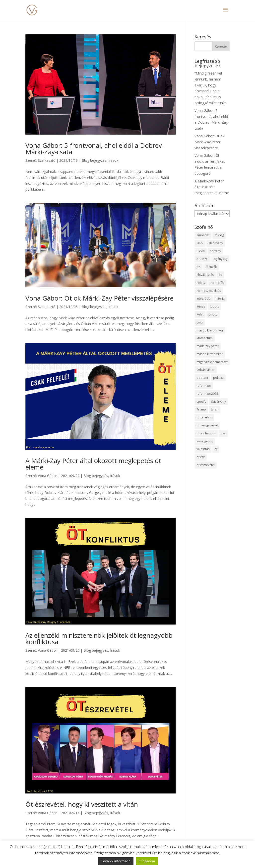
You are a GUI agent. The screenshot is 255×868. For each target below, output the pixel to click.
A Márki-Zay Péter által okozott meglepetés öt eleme (93, 464)
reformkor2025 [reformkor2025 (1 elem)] (207, 394)
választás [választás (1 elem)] (203, 449)
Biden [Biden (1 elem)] (201, 251)
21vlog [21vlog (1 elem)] (219, 235)
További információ (116, 861)
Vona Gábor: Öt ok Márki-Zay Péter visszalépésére (99, 298)
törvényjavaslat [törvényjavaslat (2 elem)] (207, 425)
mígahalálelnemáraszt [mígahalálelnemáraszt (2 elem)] (212, 362)
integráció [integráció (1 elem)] (204, 298)
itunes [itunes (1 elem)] (201, 306)
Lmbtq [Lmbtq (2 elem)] (213, 314)
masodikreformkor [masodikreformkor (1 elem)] (210, 330)
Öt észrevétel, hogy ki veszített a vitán (82, 804)
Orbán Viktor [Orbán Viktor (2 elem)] (206, 370)
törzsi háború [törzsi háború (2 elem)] (206, 433)
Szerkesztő (47, 160)
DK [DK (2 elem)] (198, 267)
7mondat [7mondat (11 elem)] (203, 235)
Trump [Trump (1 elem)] (201, 409)
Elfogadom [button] (147, 861)
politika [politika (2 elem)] (218, 378)
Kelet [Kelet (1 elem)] (200, 314)
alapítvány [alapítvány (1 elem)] (216, 243)
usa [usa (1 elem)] (223, 433)
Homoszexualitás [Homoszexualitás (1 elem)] (209, 291)
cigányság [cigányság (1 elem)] (220, 259)
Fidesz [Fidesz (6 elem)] (201, 283)
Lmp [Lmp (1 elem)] (200, 322)
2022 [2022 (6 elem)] (200, 243)
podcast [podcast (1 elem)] (202, 378)
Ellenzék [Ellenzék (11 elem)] (211, 267)
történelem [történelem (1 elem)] (204, 417)
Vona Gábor (47, 476)
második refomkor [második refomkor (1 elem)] (210, 354)
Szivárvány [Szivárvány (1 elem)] (219, 402)
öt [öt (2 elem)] (216, 449)
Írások (113, 160)
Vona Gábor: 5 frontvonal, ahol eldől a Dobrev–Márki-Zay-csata (95, 149)
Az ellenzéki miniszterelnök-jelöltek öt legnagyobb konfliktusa (99, 638)
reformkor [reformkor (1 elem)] (204, 386)
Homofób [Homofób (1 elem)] (217, 283)
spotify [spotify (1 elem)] (201, 402)
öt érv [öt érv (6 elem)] (201, 457)
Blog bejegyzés (94, 160)
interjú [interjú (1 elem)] (220, 298)
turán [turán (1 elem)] (215, 409)
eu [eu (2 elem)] (220, 275)
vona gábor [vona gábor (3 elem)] (205, 441)
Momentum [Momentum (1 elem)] (205, 338)
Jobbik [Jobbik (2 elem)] (214, 306)
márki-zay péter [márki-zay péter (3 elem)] (208, 346)
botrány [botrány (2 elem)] (215, 251)
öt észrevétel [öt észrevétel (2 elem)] (206, 465)
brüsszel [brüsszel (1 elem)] (202, 259)
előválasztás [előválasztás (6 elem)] (205, 275)
